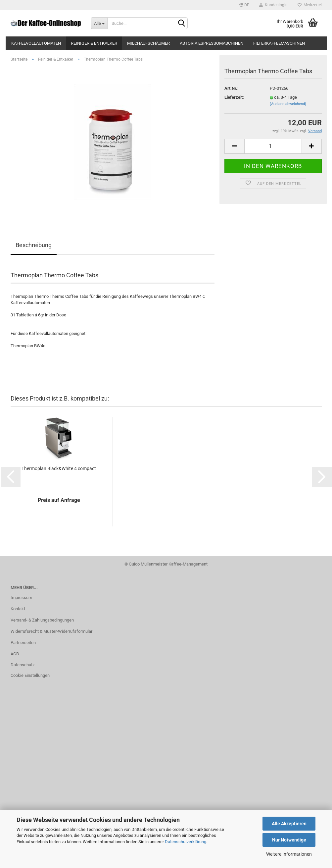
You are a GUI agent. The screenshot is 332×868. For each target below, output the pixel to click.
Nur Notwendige (289, 840)
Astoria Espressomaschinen (212, 43)
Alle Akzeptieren (289, 824)
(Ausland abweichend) (288, 104)
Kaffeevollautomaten (36, 43)
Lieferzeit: (234, 97)
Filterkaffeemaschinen (279, 43)
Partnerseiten (23, 643)
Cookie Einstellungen (30, 675)
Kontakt (18, 609)
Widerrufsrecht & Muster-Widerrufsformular (51, 631)
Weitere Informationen (289, 854)
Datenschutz (23, 665)
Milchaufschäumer (148, 43)
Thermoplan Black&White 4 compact (59, 468)
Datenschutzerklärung (186, 842)
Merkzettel (310, 5)
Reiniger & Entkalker (94, 43)
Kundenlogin (273, 5)
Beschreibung (34, 245)
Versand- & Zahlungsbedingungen (42, 620)
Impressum (21, 597)
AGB (15, 654)
